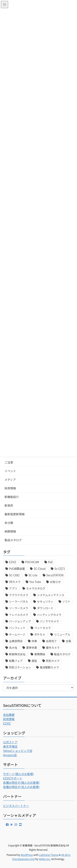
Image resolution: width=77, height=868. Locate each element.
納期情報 (10, 531)
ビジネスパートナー (16, 806)
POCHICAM (32, 562)
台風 (68, 641)
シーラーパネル (19, 602)
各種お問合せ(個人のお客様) (21, 782)
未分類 (9, 523)
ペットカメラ (43, 628)
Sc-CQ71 (60, 569)
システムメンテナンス (51, 595)
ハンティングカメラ (49, 615)
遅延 (34, 661)
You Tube (35, 582)
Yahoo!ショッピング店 (18, 751)
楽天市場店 (10, 746)
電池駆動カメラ (49, 667)
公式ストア (10, 742)
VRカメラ (15, 582)
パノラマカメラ (49, 621)
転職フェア (16, 661)
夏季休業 (32, 648)
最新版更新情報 (15, 514)
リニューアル (62, 634)
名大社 (13, 648)
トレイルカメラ (19, 615)
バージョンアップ (20, 621)
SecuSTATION (55, 575)
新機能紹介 (12, 497)
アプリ (13, 588)
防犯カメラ (53, 661)
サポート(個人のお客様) (18, 774)
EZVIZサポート (13, 778)
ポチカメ (40, 634)
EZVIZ (13, 562)
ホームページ (17, 634)
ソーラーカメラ (19, 608)
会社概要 (9, 715)
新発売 (9, 505)
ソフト (66, 602)
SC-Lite (33, 575)
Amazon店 (10, 755)
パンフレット (17, 628)
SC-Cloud (40, 569)
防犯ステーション (20, 667)
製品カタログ (13, 540)
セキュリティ (45, 602)
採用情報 (10, 488)
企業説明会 (16, 641)
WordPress (27, 855)
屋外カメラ (53, 648)
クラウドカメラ (19, 595)
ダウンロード (45, 608)
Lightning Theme (49, 855)
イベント (10, 471)
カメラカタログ (36, 588)
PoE (51, 562)
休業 (34, 641)
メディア (10, 480)
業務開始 (40, 654)
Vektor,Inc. (45, 859)
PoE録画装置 (17, 569)
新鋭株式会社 (17, 654)
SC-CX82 (14, 575)
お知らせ (55, 582)
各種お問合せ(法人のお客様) (21, 787)
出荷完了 (51, 641)
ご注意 (9, 462)
